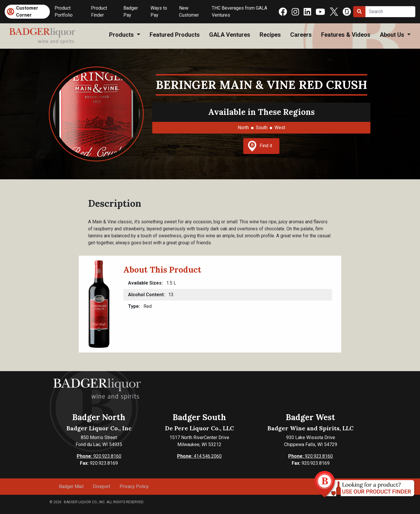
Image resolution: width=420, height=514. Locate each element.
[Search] (390, 12)
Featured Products (175, 35)
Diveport (101, 486)
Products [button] (122, 35)
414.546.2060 (199, 456)
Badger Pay (131, 12)
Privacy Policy (134, 486)
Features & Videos (346, 35)
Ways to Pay (159, 12)
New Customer (189, 12)
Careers (301, 35)
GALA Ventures (230, 35)
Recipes (270, 35)
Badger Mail (71, 486)
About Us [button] (393, 35)
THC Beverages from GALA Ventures (239, 12)
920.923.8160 (99, 456)
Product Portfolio (64, 12)
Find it (260, 146)
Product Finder (99, 12)
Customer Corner (27, 12)
